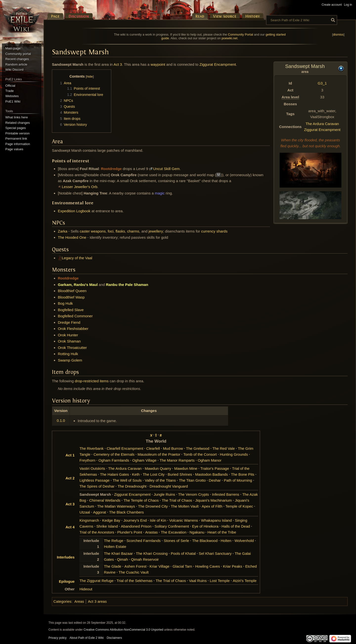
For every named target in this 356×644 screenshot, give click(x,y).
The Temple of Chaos (141, 500)
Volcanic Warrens (184, 520)
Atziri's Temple (245, 581)
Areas (79, 601)
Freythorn (87, 460)
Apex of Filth (212, 506)
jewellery (156, 231)
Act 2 (70, 478)
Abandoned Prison (136, 526)
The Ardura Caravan (322, 124)
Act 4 (70, 527)
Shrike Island (107, 526)
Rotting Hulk (68, 354)
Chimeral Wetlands (105, 500)
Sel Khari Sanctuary (215, 553)
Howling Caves (207, 566)
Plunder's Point (130, 532)
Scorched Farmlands (143, 541)
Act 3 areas (97, 601)
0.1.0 (61, 420)
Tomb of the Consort (200, 454)
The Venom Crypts (194, 494)
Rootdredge (111, 169)
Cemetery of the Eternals (114, 454)
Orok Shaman (69, 341)
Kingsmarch (89, 520)
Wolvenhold (244, 541)
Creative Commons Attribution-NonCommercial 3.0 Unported (123, 630)
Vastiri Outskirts (92, 468)
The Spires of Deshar (97, 486)
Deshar (215, 480)
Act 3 (118, 64)
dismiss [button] (338, 34)
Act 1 (70, 455)
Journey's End (135, 520)
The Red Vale (224, 448)
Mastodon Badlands (211, 474)
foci (111, 231)
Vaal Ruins (198, 581)
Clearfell (153, 448)
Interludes (66, 557)
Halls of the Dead (236, 526)
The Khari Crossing (152, 553)
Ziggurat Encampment (322, 130)
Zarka (63, 231)
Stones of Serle (176, 541)
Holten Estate (115, 547)
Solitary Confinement (172, 526)
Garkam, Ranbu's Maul (78, 285)
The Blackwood (205, 541)
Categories (62, 601)
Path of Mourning (238, 480)
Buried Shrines (180, 474)
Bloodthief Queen (72, 291)
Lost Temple (220, 581)
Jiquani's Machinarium (214, 500)
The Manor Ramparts (177, 460)
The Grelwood (198, 448)
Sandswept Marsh (95, 494)
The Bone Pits (243, 474)
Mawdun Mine (186, 468)
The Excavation (174, 532)
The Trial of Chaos (177, 500)
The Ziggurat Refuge (96, 581)
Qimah (122, 559)
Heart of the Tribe (222, 532)
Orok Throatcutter (72, 348)
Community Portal (241, 34)
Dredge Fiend (69, 322)
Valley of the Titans (160, 480)
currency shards (214, 231)
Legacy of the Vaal (77, 258)
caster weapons (93, 231)
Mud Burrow (173, 448)
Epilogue (67, 581)
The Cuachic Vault (134, 572)
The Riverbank (91, 448)
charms (133, 231)
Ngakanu (197, 532)
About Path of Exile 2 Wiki (87, 638)
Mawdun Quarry (158, 468)
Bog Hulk (65, 303)
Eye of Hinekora (205, 526)
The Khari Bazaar (119, 553)
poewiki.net (229, 38)
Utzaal (85, 512)
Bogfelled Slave (71, 310)
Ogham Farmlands (114, 460)
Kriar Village (160, 566)
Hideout (86, 589)
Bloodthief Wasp (71, 297)
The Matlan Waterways (116, 506)
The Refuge (114, 541)
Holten (226, 541)
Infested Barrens (226, 494)
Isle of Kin (158, 520)
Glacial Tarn (182, 566)
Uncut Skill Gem (166, 169)
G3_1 (322, 83)
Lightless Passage (94, 480)
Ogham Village (144, 460)
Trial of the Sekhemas (135, 581)
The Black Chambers (127, 512)
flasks (120, 231)
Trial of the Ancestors (97, 532)
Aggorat (100, 512)
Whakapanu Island (216, 520)
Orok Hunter (68, 335)
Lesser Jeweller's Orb (80, 187)
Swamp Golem (70, 360)
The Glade (113, 566)
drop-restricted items (92, 381)
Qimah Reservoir (145, 559)
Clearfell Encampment (125, 448)
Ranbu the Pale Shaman (127, 285)
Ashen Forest (135, 566)
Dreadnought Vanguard (169, 486)
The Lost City (154, 474)
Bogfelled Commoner (75, 316)
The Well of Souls (127, 480)
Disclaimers (114, 638)
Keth (136, 474)
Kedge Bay (111, 520)
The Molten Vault (185, 506)
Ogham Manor (210, 460)
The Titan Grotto (192, 480)
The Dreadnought (132, 486)
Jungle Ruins (165, 494)
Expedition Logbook (74, 211)
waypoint (158, 64)
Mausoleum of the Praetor (159, 454)
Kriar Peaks (233, 566)
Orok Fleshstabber (73, 329)
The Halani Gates (115, 474)
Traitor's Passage (215, 468)
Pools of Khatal (183, 553)
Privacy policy (57, 638)
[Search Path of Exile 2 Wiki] (302, 20)
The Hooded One (72, 237)
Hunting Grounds (234, 454)
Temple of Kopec (239, 506)
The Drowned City (153, 506)
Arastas (151, 532)
